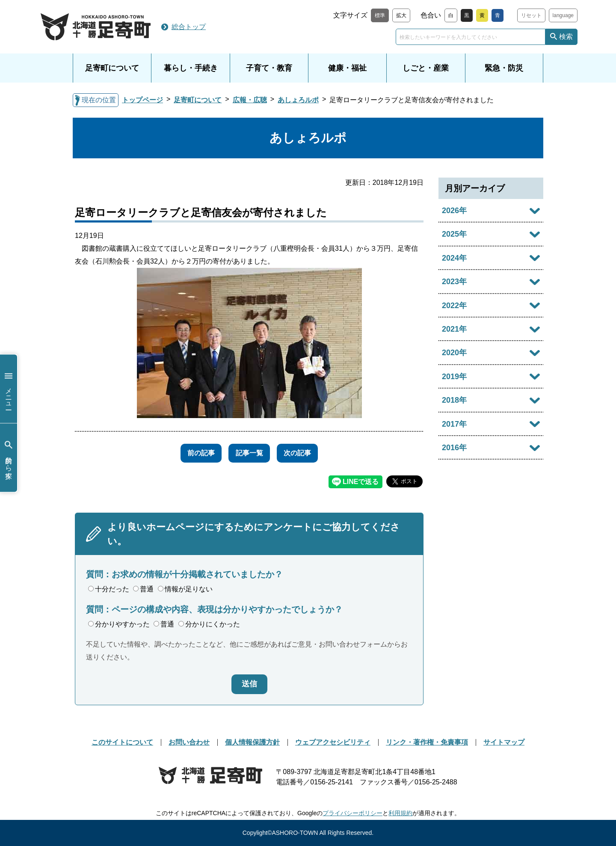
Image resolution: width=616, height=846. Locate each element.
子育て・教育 (269, 68)
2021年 (454, 329)
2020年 (454, 353)
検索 (566, 37)
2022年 (454, 306)
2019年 (454, 377)
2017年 (454, 424)
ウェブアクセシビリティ (333, 742)
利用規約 (400, 813)
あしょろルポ (298, 100)
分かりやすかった (119, 624)
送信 (249, 684)
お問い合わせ (189, 742)
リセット (531, 15)
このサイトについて (122, 742)
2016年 (454, 448)
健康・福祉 (347, 68)
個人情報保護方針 (252, 742)
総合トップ (189, 27)
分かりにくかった (209, 624)
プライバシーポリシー (352, 813)
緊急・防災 (504, 68)
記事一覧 (249, 453)
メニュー (9, 389)
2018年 (454, 400)
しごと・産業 (426, 68)
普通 (143, 589)
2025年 (454, 234)
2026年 (454, 211)
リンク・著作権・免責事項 (427, 742)
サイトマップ (504, 742)
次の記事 (304, 453)
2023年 (454, 282)
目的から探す (9, 458)
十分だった (109, 589)
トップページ (142, 100)
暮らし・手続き (191, 68)
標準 (380, 15)
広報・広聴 (250, 100)
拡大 (401, 15)
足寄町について (112, 68)
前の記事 (195, 453)
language (563, 15)
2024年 (454, 258)
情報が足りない (185, 589)
